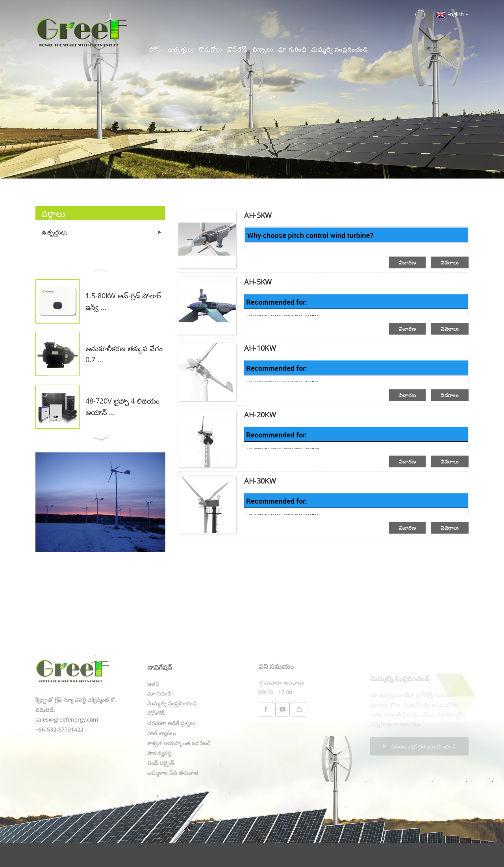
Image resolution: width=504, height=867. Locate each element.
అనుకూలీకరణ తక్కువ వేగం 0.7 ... (124, 354)
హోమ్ (156, 49)
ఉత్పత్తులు (181, 49)
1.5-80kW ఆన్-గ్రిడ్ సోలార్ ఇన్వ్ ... (123, 301)
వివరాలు (450, 262)
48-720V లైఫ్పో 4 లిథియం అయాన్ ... (122, 407)
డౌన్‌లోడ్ (237, 49)
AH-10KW (260, 348)
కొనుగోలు (210, 49)
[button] (100, 270)
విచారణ (408, 262)
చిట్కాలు (263, 49)
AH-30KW (260, 481)
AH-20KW (260, 415)
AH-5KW (258, 215)
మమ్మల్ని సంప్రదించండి (339, 49)
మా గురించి (292, 49)
